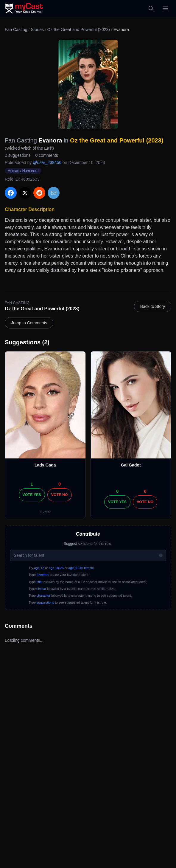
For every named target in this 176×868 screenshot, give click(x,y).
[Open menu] (165, 8)
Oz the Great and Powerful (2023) (79, 30)
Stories (37, 30)
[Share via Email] (54, 193)
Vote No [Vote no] (60, 495)
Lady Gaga (45, 465)
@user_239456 (47, 162)
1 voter (45, 512)
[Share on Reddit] (39, 193)
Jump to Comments (29, 323)
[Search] (151, 8)
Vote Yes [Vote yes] (32, 495)
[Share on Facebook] (11, 193)
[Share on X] (25, 193)
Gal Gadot (131, 465)
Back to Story (153, 306)
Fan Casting (16, 30)
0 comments (46, 155)
